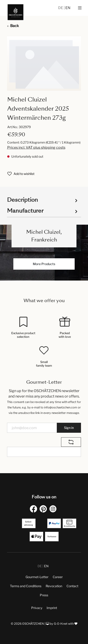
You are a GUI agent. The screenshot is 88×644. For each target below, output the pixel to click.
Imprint (52, 608)
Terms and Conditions (26, 586)
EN (68, 8)
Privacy (37, 608)
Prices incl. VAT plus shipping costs (36, 148)
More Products (44, 264)
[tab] (43, 200)
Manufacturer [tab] (43, 211)
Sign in (69, 428)
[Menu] (80, 8)
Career (58, 577)
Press (44, 595)
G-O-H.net (61, 624)
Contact (72, 586)
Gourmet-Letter (37, 577)
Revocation (54, 586)
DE (61, 8)
